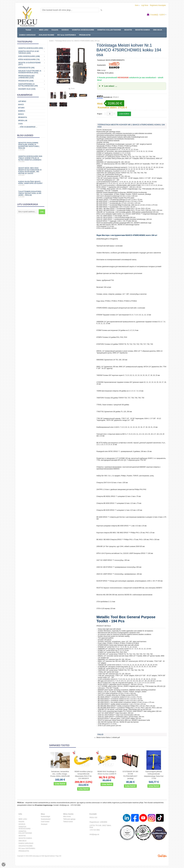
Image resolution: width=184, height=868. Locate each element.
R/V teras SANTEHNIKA (67, 35)
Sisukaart (44, 824)
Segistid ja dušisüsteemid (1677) (29, 64)
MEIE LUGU (44, 30)
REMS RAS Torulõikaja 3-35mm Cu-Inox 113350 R (107, 773)
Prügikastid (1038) (26, 81)
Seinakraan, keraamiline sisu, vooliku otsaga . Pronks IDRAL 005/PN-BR (60, 774)
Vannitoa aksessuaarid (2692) (31, 48)
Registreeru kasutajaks (158, 5)
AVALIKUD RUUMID (46, 35)
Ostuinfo (55, 30)
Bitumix (21, 108)
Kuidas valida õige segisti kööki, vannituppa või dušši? (31, 183)
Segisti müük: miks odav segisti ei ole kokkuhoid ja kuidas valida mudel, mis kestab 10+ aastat (31, 171)
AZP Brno (22, 101)
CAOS (20, 124)
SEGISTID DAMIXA (143, 30)
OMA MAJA (158, 30)
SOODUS (65, 30)
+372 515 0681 (75, 805)
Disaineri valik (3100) (27, 89)
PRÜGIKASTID (85, 35)
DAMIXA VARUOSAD (27, 35)
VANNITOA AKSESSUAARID (83, 30)
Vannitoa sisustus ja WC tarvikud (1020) (29, 52)
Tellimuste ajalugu (69, 819)
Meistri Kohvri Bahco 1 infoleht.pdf (108, 737)
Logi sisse (145, 5)
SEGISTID (128, 30)
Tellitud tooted (68, 822)
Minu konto (67, 817)
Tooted (28, 30)
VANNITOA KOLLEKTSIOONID (109, 30)
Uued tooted (45, 822)
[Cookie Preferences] (4, 864)
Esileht (51, 41)
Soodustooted (46, 819)
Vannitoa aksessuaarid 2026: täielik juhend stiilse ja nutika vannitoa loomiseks (31, 159)
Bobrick (22, 111)
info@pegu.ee (64, 805)
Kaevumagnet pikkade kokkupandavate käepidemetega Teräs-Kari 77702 (154, 775)
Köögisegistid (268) (26, 68)
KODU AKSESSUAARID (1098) (29, 56)
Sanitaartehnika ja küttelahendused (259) (28, 85)
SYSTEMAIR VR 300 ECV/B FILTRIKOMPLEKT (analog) (130, 775)
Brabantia (23, 117)
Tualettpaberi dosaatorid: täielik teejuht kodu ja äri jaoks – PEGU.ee (31, 194)
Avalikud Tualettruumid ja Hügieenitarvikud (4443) (30, 72)
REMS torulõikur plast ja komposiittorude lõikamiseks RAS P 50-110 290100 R (84, 775)
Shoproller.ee (162, 856)
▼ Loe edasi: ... (109, 86)
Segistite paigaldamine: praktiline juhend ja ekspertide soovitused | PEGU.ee (31, 146)
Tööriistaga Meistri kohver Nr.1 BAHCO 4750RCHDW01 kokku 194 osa (77, 41)
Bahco (21, 105)
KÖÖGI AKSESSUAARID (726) (29, 60)
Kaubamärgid (45, 817)
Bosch (21, 114)
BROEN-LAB (23, 121)
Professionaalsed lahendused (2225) (26, 77)
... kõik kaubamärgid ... (28, 127)
